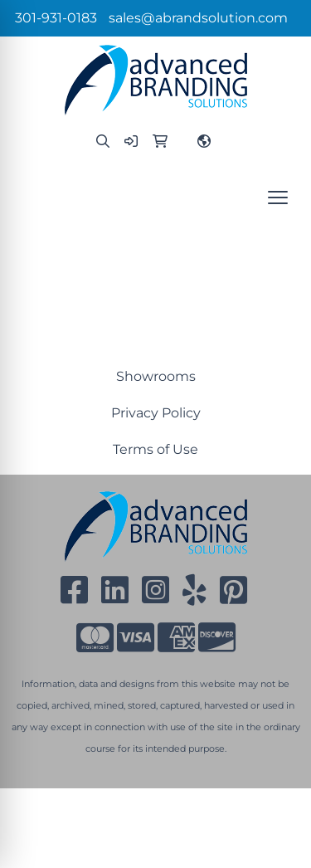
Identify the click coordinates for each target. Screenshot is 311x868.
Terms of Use (155, 449)
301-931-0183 (56, 18)
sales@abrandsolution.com (198, 18)
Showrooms (156, 376)
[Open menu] (278, 197)
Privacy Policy (156, 413)
